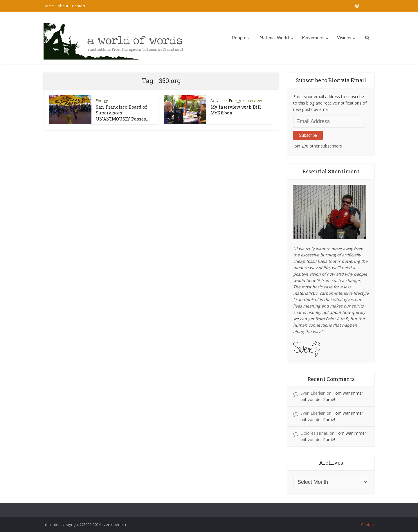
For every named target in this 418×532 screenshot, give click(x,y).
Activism (218, 100)
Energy (102, 100)
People (239, 38)
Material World (274, 38)
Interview (254, 100)
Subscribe (308, 135)
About (63, 6)
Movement (313, 38)
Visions (344, 38)
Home (49, 6)
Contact (79, 6)
